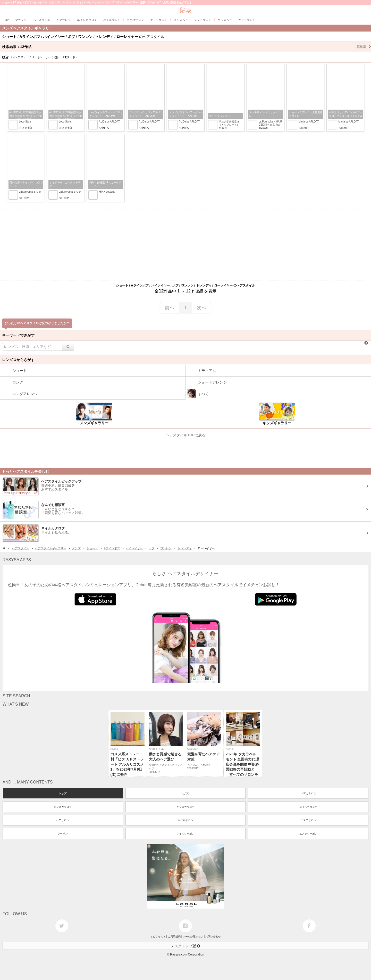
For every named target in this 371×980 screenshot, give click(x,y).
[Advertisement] (185, 244)
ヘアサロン (63, 820)
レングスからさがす (18, 360)
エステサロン (308, 820)
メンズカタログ (63, 807)
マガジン (185, 793)
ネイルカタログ (308, 807)
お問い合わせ (213, 937)
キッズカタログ (185, 807)
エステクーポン (308, 834)
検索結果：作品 (187, 47)
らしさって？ (158, 937)
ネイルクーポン (185, 834)
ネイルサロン (185, 820)
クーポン (63, 834)
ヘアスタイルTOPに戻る (186, 435)
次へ (201, 308)
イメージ (35, 57)
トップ (63, 793)
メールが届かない (193, 937)
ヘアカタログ (308, 793)
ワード (70, 57)
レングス (18, 57)
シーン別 (53, 57)
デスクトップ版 (185, 946)
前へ (170, 308)
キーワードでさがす (18, 335)
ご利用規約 (174, 937)
